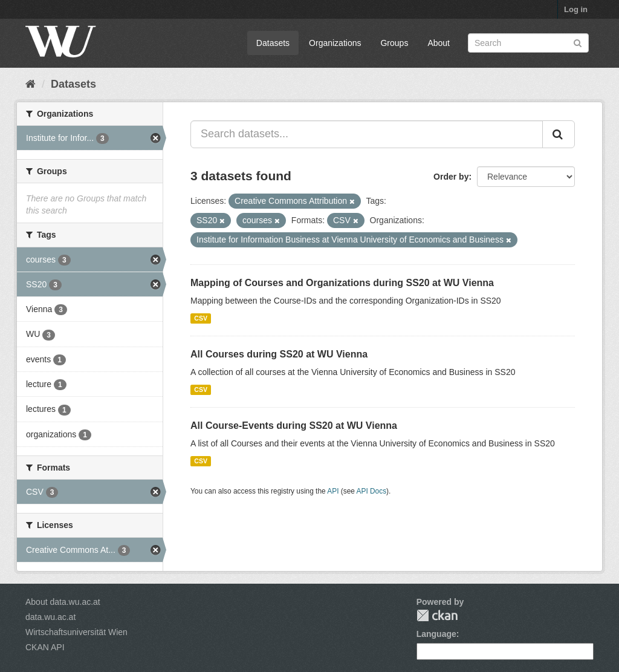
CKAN (437, 615)
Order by (451, 177)
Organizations (335, 43)
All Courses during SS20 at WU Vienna (279, 354)
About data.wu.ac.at (63, 602)
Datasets (273, 43)
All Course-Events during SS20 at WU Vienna (294, 426)
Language (436, 634)
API (333, 491)
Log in (576, 9)
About (439, 43)
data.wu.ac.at (50, 617)
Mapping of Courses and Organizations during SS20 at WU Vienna (342, 283)
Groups (394, 43)
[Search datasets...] (367, 134)
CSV (201, 318)
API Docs (372, 491)
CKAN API (45, 647)
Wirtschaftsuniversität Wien (76, 632)
